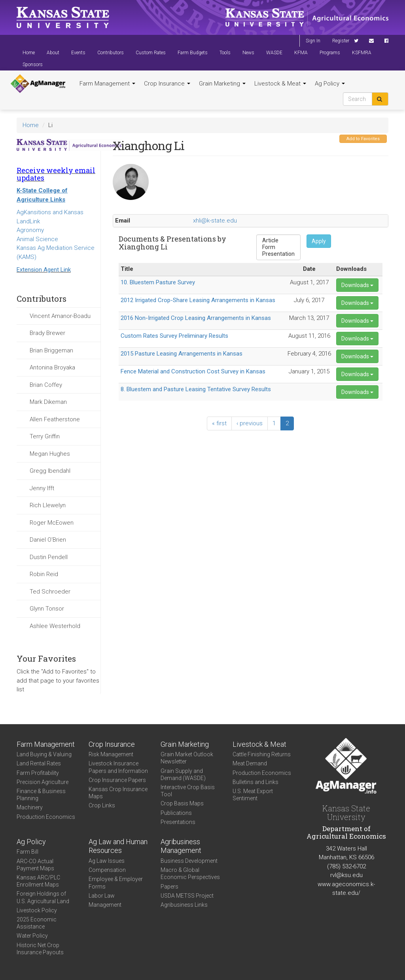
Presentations (178, 822)
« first (219, 423)
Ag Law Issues (107, 861)
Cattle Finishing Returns (262, 754)
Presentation (278, 254)
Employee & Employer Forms (116, 883)
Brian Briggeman (51, 350)
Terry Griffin (45, 436)
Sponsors (33, 65)
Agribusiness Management (181, 846)
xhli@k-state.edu (215, 221)
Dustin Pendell (49, 557)
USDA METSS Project (187, 896)
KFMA (301, 53)
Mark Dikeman (48, 402)
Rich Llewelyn (48, 505)
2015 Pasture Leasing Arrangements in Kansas (182, 354)
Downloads (357, 285)
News (248, 53)
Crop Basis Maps (182, 803)
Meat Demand (250, 763)
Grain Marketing (222, 84)
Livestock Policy (37, 910)
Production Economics (46, 817)
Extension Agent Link (44, 270)
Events (78, 53)
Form (278, 247)
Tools (225, 53)
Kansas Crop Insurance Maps (118, 793)
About (53, 53)
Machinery (30, 807)
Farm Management (107, 84)
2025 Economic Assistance (37, 923)
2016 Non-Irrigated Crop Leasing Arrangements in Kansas (196, 318)
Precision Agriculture (43, 782)
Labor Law (102, 896)
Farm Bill (27, 852)
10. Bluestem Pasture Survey (158, 282)
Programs (330, 53)
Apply (319, 241)
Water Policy (32, 936)
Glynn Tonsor (47, 609)
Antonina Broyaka (52, 367)
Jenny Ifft (42, 488)
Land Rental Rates (39, 763)
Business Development (189, 861)
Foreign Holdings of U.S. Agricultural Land (43, 897)
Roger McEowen (52, 523)
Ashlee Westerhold (55, 626)
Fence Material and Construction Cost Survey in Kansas (193, 371)
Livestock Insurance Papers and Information (118, 767)
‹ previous (250, 423)
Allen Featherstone (55, 419)
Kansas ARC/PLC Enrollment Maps (38, 881)
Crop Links (102, 805)
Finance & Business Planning (41, 795)
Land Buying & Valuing (44, 754)
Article (278, 241)
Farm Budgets (193, 53)
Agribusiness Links (184, 905)
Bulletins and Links (255, 782)
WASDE (274, 53)
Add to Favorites (363, 139)
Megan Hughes (50, 454)
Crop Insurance (167, 84)
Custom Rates (151, 53)
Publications (176, 813)
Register (341, 41)
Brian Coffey (46, 385)
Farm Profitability (38, 773)
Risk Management (111, 754)
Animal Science (37, 239)
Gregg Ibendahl (50, 471)
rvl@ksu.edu (346, 875)
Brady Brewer (47, 333)
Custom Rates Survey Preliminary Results (174, 336)
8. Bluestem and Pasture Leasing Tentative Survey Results (196, 389)
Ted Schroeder (50, 592)
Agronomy (30, 230)
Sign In (313, 41)
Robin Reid (44, 574)
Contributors (111, 53)
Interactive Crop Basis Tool (188, 791)
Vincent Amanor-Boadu (60, 316)
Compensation (107, 870)
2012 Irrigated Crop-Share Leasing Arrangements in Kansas (198, 300)
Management (105, 905)
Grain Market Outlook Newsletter (187, 758)
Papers (169, 887)
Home (29, 53)
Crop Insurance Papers (117, 780)
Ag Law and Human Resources (118, 846)
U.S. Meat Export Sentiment (253, 795)
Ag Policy (330, 84)
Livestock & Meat (280, 84)
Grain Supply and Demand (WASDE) (183, 774)
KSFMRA (362, 53)
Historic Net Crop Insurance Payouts (40, 949)
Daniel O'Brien (48, 540)
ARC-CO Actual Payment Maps (35, 865)
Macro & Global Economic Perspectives (190, 873)
